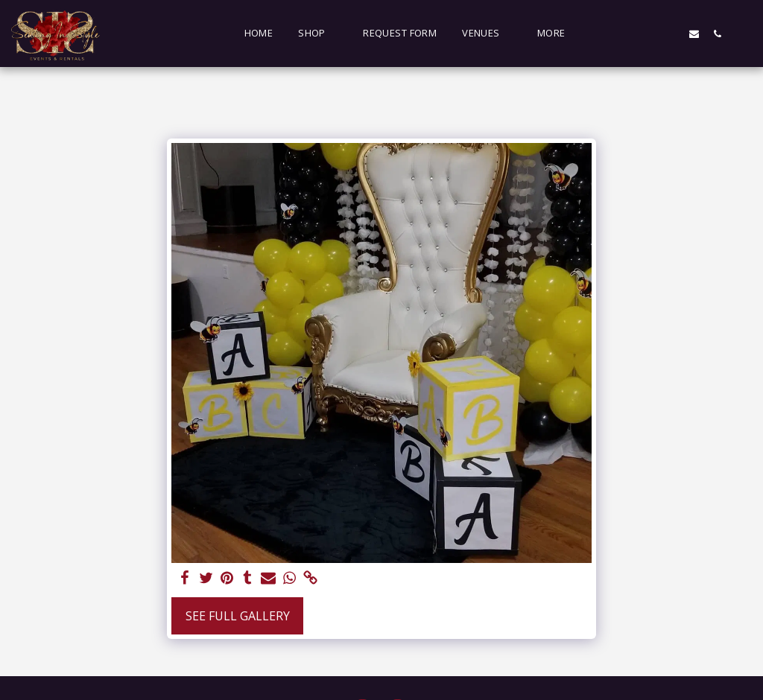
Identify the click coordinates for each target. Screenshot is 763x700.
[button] (318, 34)
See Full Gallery (238, 616)
